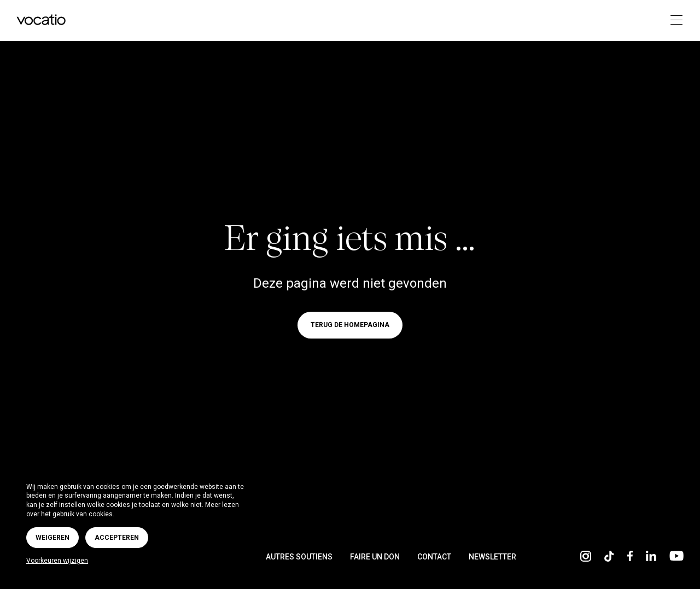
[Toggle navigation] (673, 21)
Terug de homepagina (350, 325)
